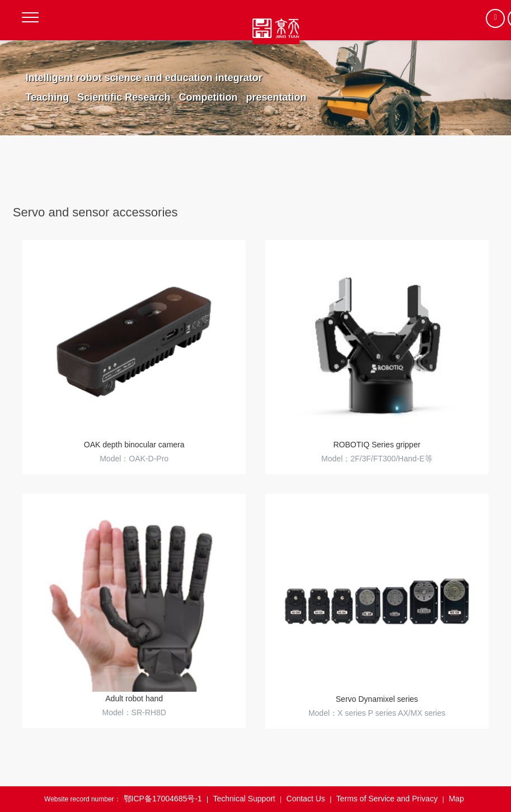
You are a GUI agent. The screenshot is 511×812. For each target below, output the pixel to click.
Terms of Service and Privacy (387, 799)
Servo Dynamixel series (377, 699)
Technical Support (244, 799)
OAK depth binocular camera (134, 445)
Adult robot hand (134, 698)
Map (456, 799)
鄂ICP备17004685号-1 (163, 799)
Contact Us (306, 799)
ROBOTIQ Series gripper (377, 445)
